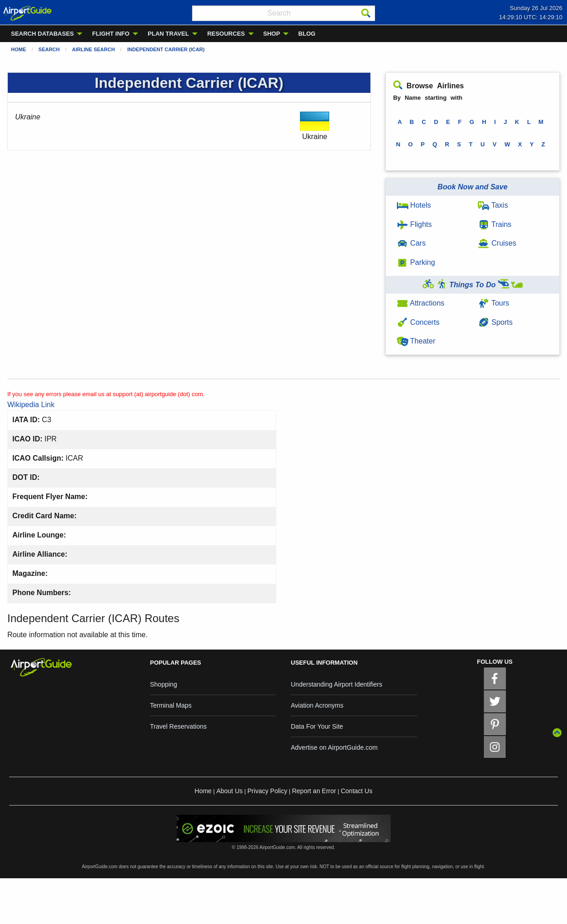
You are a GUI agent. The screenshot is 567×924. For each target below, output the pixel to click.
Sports (495, 322)
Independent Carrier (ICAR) (166, 49)
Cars (411, 243)
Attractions (421, 303)
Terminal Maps (171, 705)
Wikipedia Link (31, 405)
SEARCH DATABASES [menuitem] (42, 34)
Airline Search (94, 49)
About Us (230, 791)
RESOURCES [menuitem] (226, 34)
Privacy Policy (267, 791)
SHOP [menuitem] (272, 34)
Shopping (163, 684)
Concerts (418, 322)
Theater (416, 341)
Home (19, 49)
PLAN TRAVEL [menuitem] (168, 34)
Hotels (414, 205)
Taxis (493, 205)
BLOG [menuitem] (307, 34)
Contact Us (356, 791)
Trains (495, 224)
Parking (416, 262)
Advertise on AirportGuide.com (334, 747)
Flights (415, 224)
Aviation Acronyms (317, 705)
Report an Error (314, 791)
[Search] (366, 13)
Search (49, 49)
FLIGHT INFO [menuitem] (111, 34)
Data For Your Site (317, 726)
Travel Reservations (178, 726)
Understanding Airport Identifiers (337, 684)
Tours (493, 303)
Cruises (497, 243)
